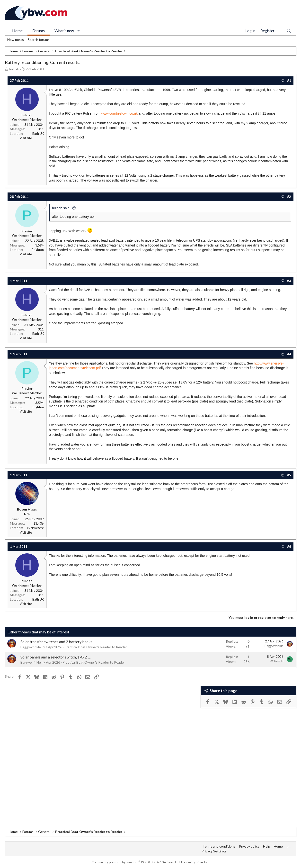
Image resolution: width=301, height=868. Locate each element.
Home (17, 31)
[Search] (289, 31)
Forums (39, 31)
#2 (289, 197)
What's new (64, 31)
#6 (289, 547)
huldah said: (61, 208)
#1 (289, 81)
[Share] (282, 81)
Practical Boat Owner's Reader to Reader (96, 647)
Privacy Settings (214, 851)
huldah (14, 69)
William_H (277, 661)
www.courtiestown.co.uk (120, 113)
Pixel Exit (203, 862)
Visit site (26, 138)
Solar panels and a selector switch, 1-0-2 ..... (56, 657)
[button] (79, 31)
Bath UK (38, 134)
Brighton (38, 250)
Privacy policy (249, 846)
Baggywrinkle (31, 647)
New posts (16, 40)
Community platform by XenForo (136, 862)
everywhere (35, 528)
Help (267, 846)
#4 (289, 354)
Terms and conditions (219, 846)
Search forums (39, 40)
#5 (289, 475)
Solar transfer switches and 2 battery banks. (57, 642)
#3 (289, 281)
